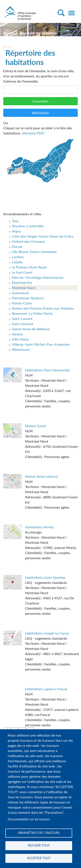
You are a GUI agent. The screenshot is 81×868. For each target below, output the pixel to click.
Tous (15, 221)
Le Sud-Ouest (22, 272)
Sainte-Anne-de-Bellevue (31, 329)
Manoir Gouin (36, 426)
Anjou (16, 231)
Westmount (21, 349)
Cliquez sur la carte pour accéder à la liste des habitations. (40, 128)
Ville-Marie (20, 339)
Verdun (17, 334)
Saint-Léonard (22, 324)
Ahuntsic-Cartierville (28, 226)
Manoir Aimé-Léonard (41, 476)
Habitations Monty (39, 527)
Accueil (9, 33)
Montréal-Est (22, 283)
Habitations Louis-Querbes (45, 577)
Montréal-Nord (23, 288)
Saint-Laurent (22, 319)
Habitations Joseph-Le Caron (47, 633)
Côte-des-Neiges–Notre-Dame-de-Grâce (43, 236)
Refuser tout (39, 845)
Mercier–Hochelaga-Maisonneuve (38, 277)
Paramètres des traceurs (39, 833)
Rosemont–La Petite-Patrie (32, 313)
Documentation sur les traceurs (29, 819)
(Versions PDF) (33, 133)
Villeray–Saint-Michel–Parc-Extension (41, 344)
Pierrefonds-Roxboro (28, 298)
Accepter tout (39, 858)
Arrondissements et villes (22, 214)
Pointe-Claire (22, 303)
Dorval (17, 246)
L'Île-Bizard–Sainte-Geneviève (34, 252)
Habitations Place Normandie (47, 370)
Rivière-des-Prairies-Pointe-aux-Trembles (43, 308)
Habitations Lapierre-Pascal (46, 689)
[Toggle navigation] (71, 13)
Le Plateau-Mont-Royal (29, 267)
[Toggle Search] (61, 13)
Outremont (20, 293)
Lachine (18, 257)
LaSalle (17, 262)
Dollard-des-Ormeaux (28, 241)
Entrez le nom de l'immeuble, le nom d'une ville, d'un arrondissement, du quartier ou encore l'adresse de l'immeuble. (39, 76)
